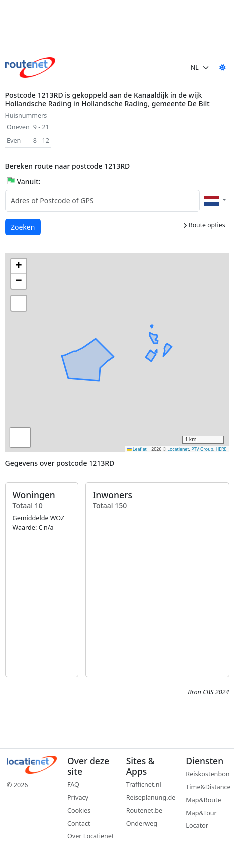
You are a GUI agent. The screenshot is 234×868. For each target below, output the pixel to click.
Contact (79, 823)
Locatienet (178, 449)
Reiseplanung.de (151, 797)
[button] (84, 374)
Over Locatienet (91, 836)
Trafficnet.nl (144, 784)
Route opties (204, 225)
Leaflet (137, 449)
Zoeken (23, 226)
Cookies (79, 810)
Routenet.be (144, 810)
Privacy (78, 797)
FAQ (73, 784)
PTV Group (202, 449)
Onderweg (142, 823)
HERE (221, 449)
